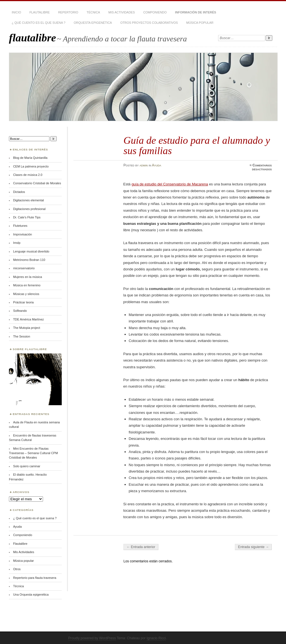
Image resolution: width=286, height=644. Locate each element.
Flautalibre (40, 12)
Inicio (16, 12)
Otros (17, 569)
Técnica (93, 12)
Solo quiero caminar (27, 466)
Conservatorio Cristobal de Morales (37, 183)
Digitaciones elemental (28, 200)
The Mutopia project (27, 328)
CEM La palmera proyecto (31, 166)
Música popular (200, 23)
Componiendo (155, 12)
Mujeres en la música (28, 277)
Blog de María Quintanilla (30, 158)
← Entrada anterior (141, 547)
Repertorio (68, 12)
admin (144, 165)
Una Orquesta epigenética (31, 595)
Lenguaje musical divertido (31, 251)
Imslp (17, 243)
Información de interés (196, 12)
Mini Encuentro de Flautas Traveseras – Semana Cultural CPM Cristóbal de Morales (33, 453)
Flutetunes (20, 226)
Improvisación (22, 234)
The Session (22, 336)
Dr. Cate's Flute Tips (27, 217)
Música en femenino (27, 285)
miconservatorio (24, 268)
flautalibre (33, 38)
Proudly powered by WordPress (92, 638)
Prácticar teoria (23, 302)
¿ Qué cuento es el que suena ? (39, 23)
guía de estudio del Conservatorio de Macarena (170, 184)
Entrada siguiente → (253, 547)
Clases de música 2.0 (28, 175)
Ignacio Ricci (156, 638)
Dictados (19, 192)
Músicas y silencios (26, 294)
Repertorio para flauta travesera (35, 578)
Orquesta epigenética (93, 23)
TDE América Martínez (28, 319)
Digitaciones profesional (29, 209)
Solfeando (20, 311)
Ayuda (157, 165)
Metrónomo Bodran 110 (29, 260)
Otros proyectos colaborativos (149, 23)
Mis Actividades (122, 12)
